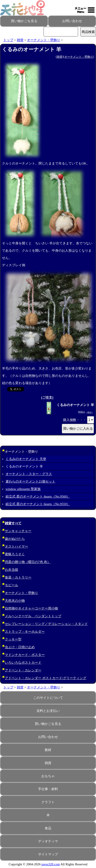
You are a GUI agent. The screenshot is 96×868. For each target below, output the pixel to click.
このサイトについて (48, 698)
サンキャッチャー (18, 531)
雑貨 (20, 40)
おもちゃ (48, 776)
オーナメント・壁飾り (44, 40)
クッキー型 (13, 639)
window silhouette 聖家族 (23, 489)
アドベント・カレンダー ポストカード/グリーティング (46, 678)
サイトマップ (48, 854)
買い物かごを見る (24, 21)
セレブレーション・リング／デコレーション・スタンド (46, 624)
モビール (12, 585)
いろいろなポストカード (23, 663)
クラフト (48, 802)
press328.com (51, 864)
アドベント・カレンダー (23, 670)
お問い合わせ (72, 21)
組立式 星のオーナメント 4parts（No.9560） (38, 496)
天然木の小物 (15, 601)
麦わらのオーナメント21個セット (30, 481)
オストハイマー (16, 546)
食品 (48, 828)
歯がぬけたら (15, 539)
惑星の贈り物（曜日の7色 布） (28, 562)
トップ (8, 40)
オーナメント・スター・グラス (29, 474)
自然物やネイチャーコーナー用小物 (31, 608)
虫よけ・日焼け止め (20, 647)
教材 (48, 750)
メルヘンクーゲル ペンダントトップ (33, 616)
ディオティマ (48, 841)
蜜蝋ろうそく (15, 554)
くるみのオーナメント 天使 (26, 459)
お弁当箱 (12, 570)
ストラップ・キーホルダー (25, 632)
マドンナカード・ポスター (25, 655)
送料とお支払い (48, 711)
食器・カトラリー (18, 577)
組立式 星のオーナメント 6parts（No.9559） (38, 504)
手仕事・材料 (48, 789)
